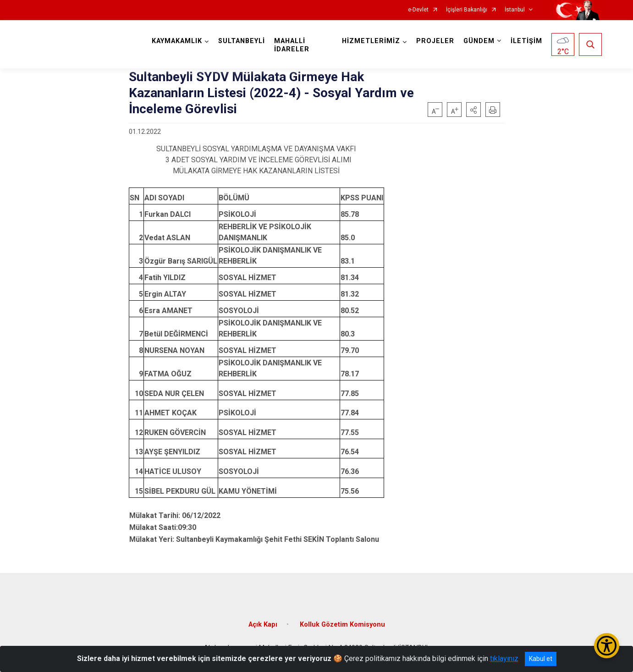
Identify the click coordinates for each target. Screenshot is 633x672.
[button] (473, 110)
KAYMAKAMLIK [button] (177, 41)
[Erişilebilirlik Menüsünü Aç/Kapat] (607, 646)
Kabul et (541, 659)
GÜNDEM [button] (479, 41)
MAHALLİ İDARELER (292, 45)
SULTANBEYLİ (242, 41)
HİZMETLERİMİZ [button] (371, 41)
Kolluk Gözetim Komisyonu (342, 625)
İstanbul (515, 10)
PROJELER (435, 41)
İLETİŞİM (526, 41)
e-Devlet (418, 10)
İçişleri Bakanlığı (467, 10)
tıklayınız (504, 658)
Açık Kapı (263, 625)
